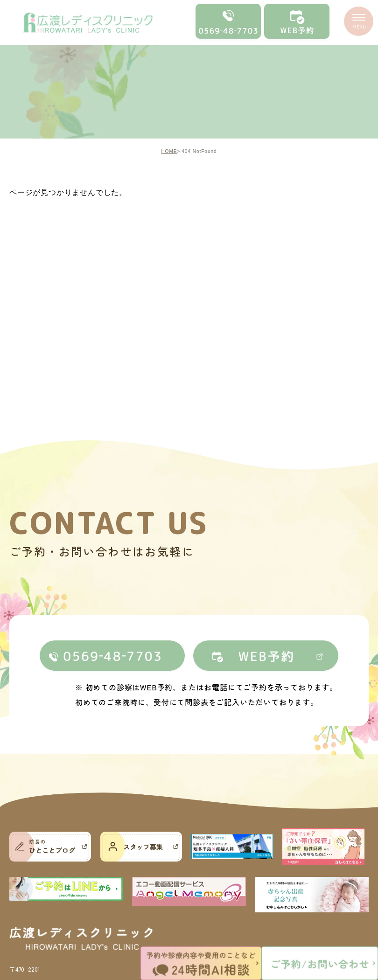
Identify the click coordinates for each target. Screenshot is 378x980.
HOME (169, 151)
